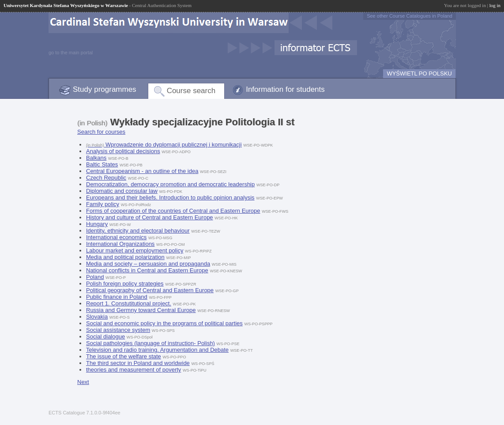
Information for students (285, 89)
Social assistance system (118, 330)
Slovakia (97, 317)
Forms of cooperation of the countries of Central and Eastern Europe (173, 211)
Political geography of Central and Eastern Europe (150, 290)
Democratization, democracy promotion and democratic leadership (170, 184)
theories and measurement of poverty (134, 370)
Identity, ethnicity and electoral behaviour (138, 231)
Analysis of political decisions (123, 151)
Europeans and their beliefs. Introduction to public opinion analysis (170, 197)
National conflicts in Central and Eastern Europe (147, 270)
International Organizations (120, 244)
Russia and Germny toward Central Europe (141, 310)
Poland (95, 277)
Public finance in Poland (117, 297)
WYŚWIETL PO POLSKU (419, 73)
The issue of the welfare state (124, 356)
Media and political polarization (125, 257)
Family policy (103, 204)
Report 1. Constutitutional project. (129, 303)
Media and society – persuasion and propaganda (148, 264)
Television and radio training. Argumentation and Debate (157, 350)
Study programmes (105, 89)
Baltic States (102, 164)
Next (83, 382)
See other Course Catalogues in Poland (410, 16)
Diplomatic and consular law (122, 191)
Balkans (96, 158)
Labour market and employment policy (135, 250)
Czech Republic (106, 178)
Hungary (97, 224)
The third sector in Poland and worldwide (138, 363)
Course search (191, 91)
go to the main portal (71, 53)
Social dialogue (105, 337)
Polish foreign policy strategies (125, 284)
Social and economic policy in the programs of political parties (164, 323)
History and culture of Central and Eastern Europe (150, 217)
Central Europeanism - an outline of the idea (142, 171)
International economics (116, 237)
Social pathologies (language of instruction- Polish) (150, 343)
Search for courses (101, 132)
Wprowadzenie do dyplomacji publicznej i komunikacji (164, 145)
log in (495, 5)
